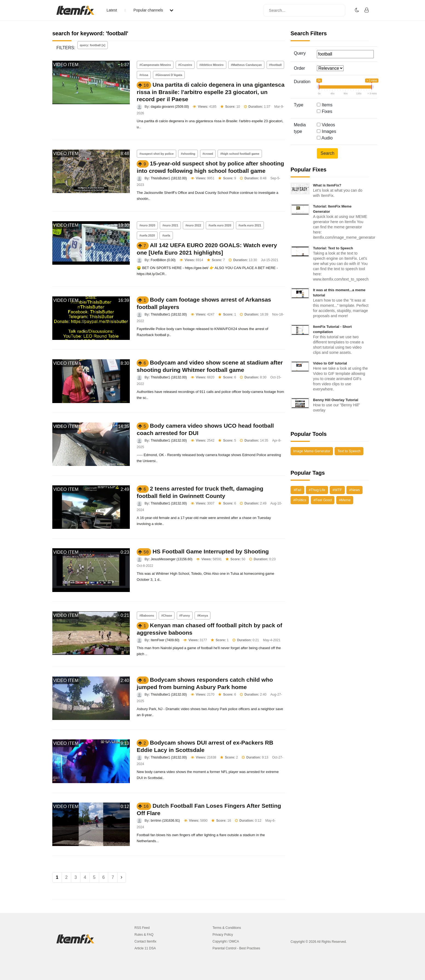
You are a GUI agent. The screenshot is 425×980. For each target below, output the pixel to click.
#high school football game (240, 154)
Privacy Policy (223, 935)
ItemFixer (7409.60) (165, 640)
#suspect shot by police (156, 154)
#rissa (144, 75)
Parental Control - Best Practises (236, 948)
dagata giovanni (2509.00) (170, 107)
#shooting (188, 154)
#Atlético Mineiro (212, 65)
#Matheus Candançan (246, 65)
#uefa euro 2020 (220, 225)
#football (275, 65)
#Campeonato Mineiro (155, 65)
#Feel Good (323, 500)
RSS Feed (142, 928)
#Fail (297, 490)
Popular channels (153, 10)
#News (354, 490)
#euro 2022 (193, 225)
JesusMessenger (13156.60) (171, 559)
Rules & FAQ (144, 935)
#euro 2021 (170, 225)
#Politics (300, 500)
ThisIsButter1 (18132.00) (169, 178)
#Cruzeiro (185, 65)
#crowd (208, 154)
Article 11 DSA (145, 948)
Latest (112, 10)
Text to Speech (349, 451)
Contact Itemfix (145, 941)
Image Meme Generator (312, 451)
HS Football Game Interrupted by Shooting (211, 551)
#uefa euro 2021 (250, 225)
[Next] (122, 877)
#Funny (185, 616)
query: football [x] (93, 45)
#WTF (337, 490)
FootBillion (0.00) (163, 260)
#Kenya (203, 616)
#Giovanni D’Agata (169, 75)
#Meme (345, 500)
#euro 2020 (147, 225)
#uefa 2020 (147, 235)
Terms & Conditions (227, 928)
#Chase (167, 616)
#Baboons (147, 616)
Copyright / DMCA (226, 941)
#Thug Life (317, 490)
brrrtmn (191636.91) (165, 821)
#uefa (166, 235)
